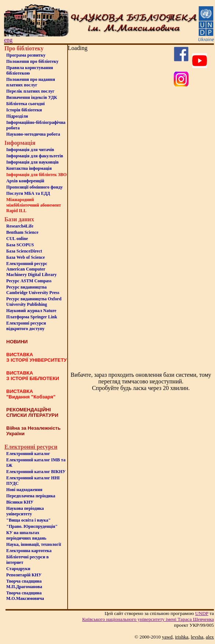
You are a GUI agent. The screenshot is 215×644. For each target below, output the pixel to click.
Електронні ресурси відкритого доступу (26, 326)
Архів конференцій (25, 181)
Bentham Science (22, 232)
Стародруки (18, 569)
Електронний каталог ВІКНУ (36, 472)
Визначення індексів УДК (32, 97)
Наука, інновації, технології (34, 544)
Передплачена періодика (31, 496)
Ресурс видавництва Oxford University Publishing (34, 302)
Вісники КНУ (20, 502)
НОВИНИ (17, 342)
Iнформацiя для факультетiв (35, 156)
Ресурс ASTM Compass (29, 281)
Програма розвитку (26, 55)
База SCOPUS (20, 245)
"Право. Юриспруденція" (32, 526)
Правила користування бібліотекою (30, 70)
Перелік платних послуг (30, 91)
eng (8, 40)
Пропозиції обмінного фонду (35, 187)
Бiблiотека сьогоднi (26, 104)
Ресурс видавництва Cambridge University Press (33, 290)
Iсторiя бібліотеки (24, 110)
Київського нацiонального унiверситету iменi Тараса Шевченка (148, 619)
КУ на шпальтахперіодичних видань (26, 535)
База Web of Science (26, 257)
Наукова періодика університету (25, 511)
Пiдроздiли (17, 116)
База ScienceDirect (24, 251)
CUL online (17, 239)
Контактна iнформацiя (29, 168)
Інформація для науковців (32, 162)
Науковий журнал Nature (31, 311)
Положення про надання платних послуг (31, 82)
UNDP (202, 613)
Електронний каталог (28, 454)
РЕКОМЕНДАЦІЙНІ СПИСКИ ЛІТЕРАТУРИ (32, 412)
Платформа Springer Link (32, 317)
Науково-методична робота (33, 134)
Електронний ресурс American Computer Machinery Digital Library (31, 269)
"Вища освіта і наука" (28, 520)
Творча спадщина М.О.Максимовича (25, 596)
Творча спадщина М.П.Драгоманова (24, 584)
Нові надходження (24, 490)
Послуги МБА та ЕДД (28, 193)
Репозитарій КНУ (24, 575)
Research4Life (20, 226)
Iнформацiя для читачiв (30, 150)
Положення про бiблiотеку (32, 61)
